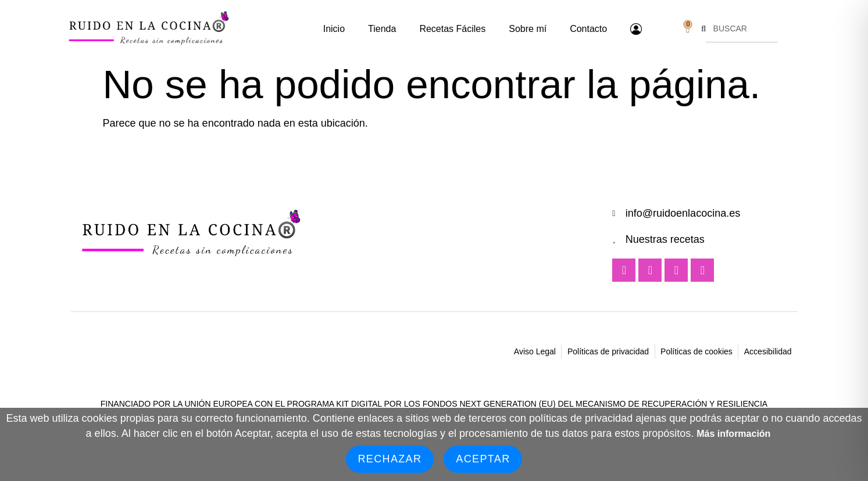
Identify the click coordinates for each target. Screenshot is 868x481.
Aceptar (483, 459)
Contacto (588, 29)
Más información (733, 434)
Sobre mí (528, 29)
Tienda (382, 29)
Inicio (334, 29)
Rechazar (390, 459)
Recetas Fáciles (452, 29)
